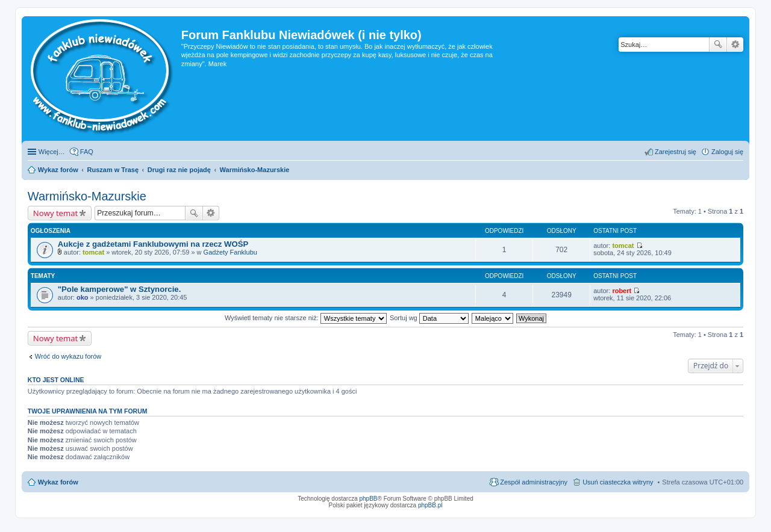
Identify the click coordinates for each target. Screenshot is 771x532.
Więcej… (52, 152)
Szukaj (718, 45)
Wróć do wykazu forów (68, 356)
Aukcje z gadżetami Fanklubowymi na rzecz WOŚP (153, 244)
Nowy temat (55, 213)
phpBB (369, 499)
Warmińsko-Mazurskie (87, 196)
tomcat (93, 252)
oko (83, 297)
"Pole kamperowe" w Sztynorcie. (120, 289)
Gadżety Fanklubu (230, 252)
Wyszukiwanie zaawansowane (735, 45)
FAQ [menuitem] (87, 152)
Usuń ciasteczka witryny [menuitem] (618, 482)
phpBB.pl (430, 505)
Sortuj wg (429, 318)
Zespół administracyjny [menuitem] (534, 482)
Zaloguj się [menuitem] (727, 152)
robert (622, 291)
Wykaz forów (58, 482)
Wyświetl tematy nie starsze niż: (306, 318)
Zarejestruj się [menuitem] (676, 152)
